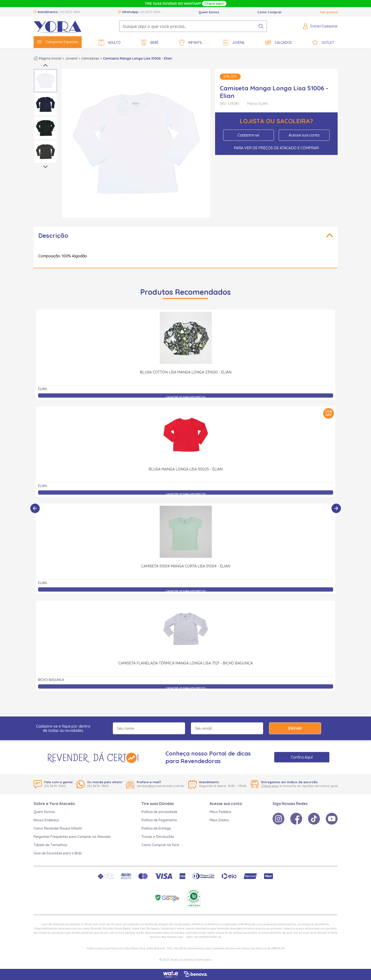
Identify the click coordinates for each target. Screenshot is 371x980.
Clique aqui (270, 786)
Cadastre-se (248, 135)
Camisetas (90, 58)
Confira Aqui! (302, 757)
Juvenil (234, 43)
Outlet (323, 43)
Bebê (150, 43)
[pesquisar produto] (261, 26)
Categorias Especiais (58, 42)
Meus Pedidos (220, 812)
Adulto (110, 43)
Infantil (191, 43)
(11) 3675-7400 (70, 12)
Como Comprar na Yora (160, 845)
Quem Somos (209, 12)
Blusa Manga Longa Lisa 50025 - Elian (186, 469)
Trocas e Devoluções (158, 837)
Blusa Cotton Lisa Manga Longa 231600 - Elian (186, 372)
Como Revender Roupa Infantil (58, 828)
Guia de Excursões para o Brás (58, 853)
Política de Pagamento (159, 820)
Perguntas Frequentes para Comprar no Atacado (72, 837)
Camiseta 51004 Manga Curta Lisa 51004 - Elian (186, 566)
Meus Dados (219, 820)
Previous (45, 65)
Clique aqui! (214, 4)
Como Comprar (270, 12)
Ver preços (329, 12)
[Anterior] (35, 508)
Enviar (295, 728)
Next (45, 167)
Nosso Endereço (46, 820)
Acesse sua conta (304, 135)
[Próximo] (336, 508)
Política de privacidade (159, 812)
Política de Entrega (156, 828)
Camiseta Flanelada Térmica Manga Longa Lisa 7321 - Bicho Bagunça (185, 663)
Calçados (278, 43)
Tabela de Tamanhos (50, 845)
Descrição (53, 235)
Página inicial (50, 58)
